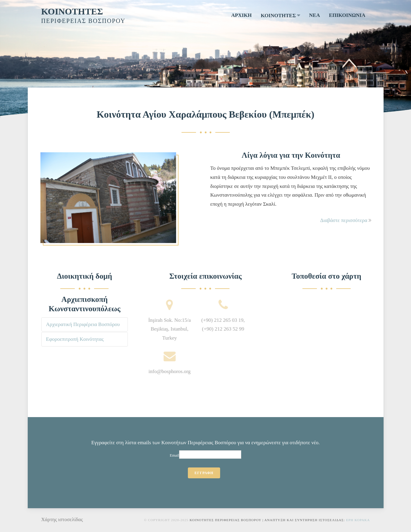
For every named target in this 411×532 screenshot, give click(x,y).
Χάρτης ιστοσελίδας (62, 519)
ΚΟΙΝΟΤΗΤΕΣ (72, 11)
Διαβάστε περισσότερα (346, 220)
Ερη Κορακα (358, 520)
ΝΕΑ (315, 15)
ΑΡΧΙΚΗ (242, 15)
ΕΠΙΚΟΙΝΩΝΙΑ (347, 15)
